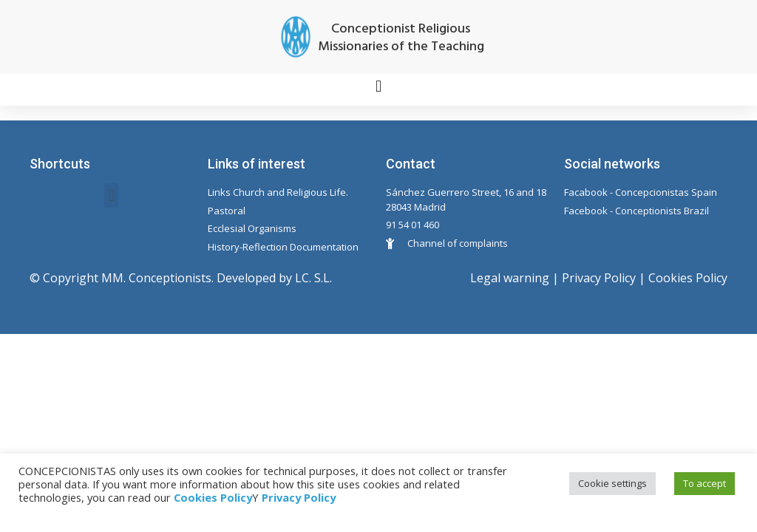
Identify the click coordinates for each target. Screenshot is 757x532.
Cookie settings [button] (612, 483)
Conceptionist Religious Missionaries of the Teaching (401, 38)
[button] (378, 86)
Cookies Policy (688, 278)
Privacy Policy (599, 278)
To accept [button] (705, 483)
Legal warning (510, 278)
